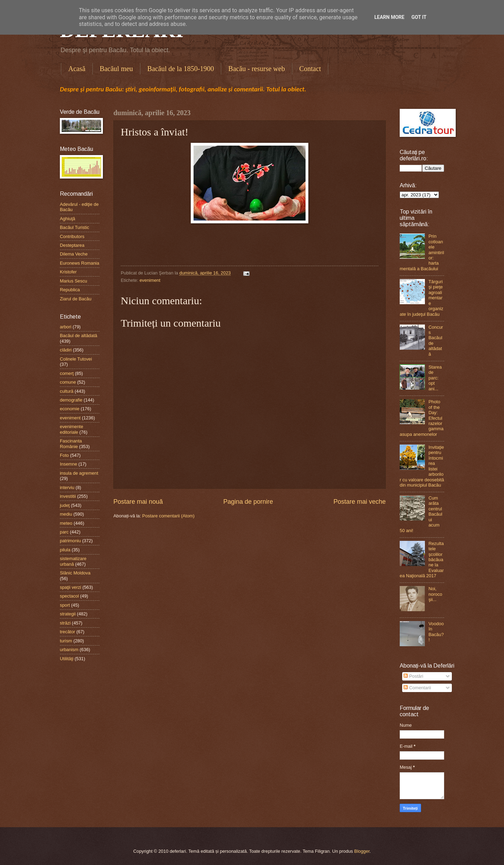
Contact (310, 69)
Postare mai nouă (138, 502)
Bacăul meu (116, 69)
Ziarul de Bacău (76, 299)
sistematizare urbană (73, 561)
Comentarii (417, 688)
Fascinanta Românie (71, 444)
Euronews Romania (79, 263)
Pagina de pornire (248, 502)
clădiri (66, 350)
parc (64, 532)
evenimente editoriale (72, 429)
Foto (64, 455)
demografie (71, 400)
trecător (68, 632)
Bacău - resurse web (257, 69)
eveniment (150, 280)
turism (66, 641)
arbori (66, 327)
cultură (67, 391)
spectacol (69, 596)
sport (65, 605)
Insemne (68, 464)
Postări (413, 676)
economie (70, 409)
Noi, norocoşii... (435, 594)
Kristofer (68, 272)
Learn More (389, 17)
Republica (70, 290)
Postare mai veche (360, 502)
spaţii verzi (71, 587)
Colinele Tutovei (76, 359)
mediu (66, 514)
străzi (65, 623)
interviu (67, 487)
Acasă (77, 69)
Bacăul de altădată (79, 336)
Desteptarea (72, 245)
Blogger (362, 851)
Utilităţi (67, 659)
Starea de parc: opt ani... (435, 378)
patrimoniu (70, 541)
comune (68, 382)
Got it (419, 17)
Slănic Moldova (75, 573)
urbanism (69, 650)
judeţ (65, 505)
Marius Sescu (73, 281)
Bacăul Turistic (75, 227)
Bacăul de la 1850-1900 (181, 69)
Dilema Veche (74, 254)
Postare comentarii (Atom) (168, 516)
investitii (68, 496)
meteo (66, 523)
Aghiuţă (68, 219)
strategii (68, 614)
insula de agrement (79, 473)
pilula (65, 550)
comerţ (67, 373)
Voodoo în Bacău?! (436, 632)
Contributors (72, 236)
